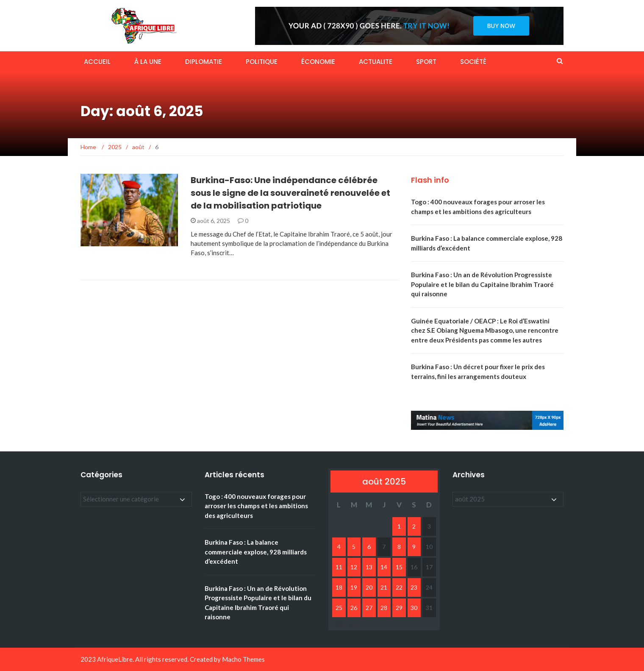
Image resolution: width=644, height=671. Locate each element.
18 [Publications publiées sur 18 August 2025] (339, 587)
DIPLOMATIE (204, 62)
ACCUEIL (97, 62)
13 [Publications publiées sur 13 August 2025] (369, 567)
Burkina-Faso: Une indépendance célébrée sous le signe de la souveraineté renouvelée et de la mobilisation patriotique (290, 193)
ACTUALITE (376, 62)
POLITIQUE (262, 62)
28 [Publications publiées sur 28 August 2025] (384, 608)
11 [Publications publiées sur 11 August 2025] (339, 567)
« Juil (337, 624)
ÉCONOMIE (318, 62)
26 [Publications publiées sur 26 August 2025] (354, 608)
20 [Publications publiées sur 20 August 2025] (369, 587)
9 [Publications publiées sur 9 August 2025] (414, 547)
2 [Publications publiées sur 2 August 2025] (414, 526)
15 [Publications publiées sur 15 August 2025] (399, 567)
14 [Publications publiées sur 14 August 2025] (384, 567)
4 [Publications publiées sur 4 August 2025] (339, 547)
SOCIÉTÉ (473, 62)
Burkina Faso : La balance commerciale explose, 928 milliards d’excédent (256, 552)
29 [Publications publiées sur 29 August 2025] (399, 608)
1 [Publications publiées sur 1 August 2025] (399, 526)
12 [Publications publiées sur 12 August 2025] (354, 567)
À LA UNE (148, 62)
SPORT (426, 62)
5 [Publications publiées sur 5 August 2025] (354, 547)
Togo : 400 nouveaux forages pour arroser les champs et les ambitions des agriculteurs (256, 506)
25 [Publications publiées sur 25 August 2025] (339, 608)
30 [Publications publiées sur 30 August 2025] (414, 608)
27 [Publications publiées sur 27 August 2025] (369, 608)
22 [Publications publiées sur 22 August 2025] (399, 587)
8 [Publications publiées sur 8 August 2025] (399, 547)
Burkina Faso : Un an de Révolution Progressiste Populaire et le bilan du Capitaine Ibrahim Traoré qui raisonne (482, 284)
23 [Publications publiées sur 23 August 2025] (414, 587)
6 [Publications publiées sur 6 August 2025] (369, 547)
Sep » (355, 624)
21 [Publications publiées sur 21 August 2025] (384, 587)
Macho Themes (243, 659)
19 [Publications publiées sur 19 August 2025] (354, 587)
